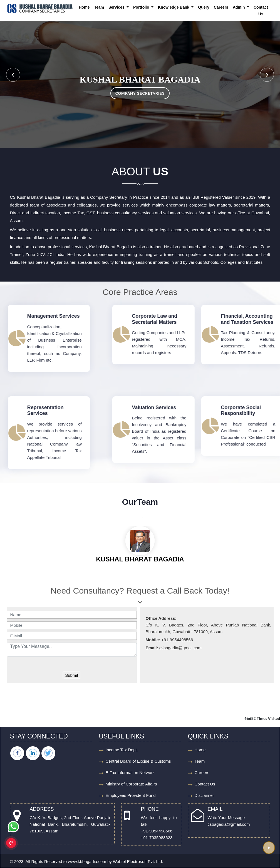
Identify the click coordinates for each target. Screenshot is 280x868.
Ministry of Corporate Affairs (131, 784)
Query (204, 7)
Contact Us (261, 11)
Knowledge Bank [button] (174, 7)
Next (267, 75)
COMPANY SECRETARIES (140, 93)
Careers (221, 7)
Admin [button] (239, 7)
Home (84, 7)
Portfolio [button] (142, 7)
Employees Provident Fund (130, 795)
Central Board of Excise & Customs (138, 761)
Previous (13, 75)
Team (99, 7)
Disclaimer (204, 795)
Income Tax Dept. (122, 750)
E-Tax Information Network (130, 773)
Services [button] (117, 7)
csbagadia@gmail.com (229, 824)
